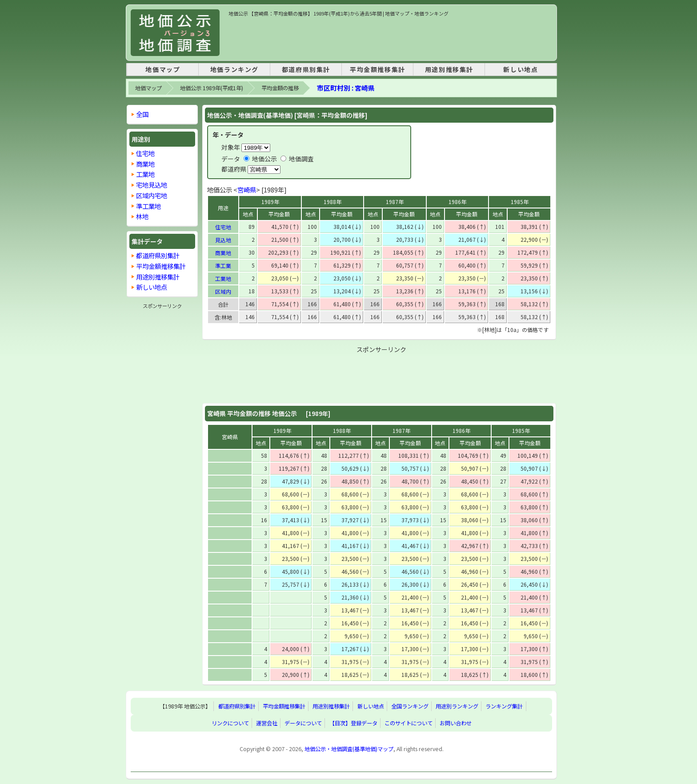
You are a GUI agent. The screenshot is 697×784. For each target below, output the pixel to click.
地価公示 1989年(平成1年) (212, 88)
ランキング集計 (504, 706)
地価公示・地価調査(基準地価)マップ (349, 749)
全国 (142, 114)
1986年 (457, 202)
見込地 (223, 240)
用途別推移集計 (449, 69)
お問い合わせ (456, 723)
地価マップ (163, 69)
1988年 (332, 202)
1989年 (270, 202)
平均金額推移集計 (378, 69)
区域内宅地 (152, 195)
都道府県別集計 (306, 69)
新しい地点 (521, 69)
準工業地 (148, 206)
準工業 (223, 266)
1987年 (395, 202)
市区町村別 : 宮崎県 (346, 88)
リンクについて (230, 723)
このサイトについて (409, 723)
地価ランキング (234, 69)
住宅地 (223, 227)
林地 (142, 216)
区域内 (223, 291)
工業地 (223, 278)
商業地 (223, 253)
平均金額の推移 (280, 88)
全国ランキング (410, 706)
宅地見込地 (152, 185)
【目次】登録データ (353, 723)
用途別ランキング (457, 706)
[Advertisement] (390, 37)
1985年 (520, 202)
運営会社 (267, 723)
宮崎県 (247, 190)
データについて (303, 723)
